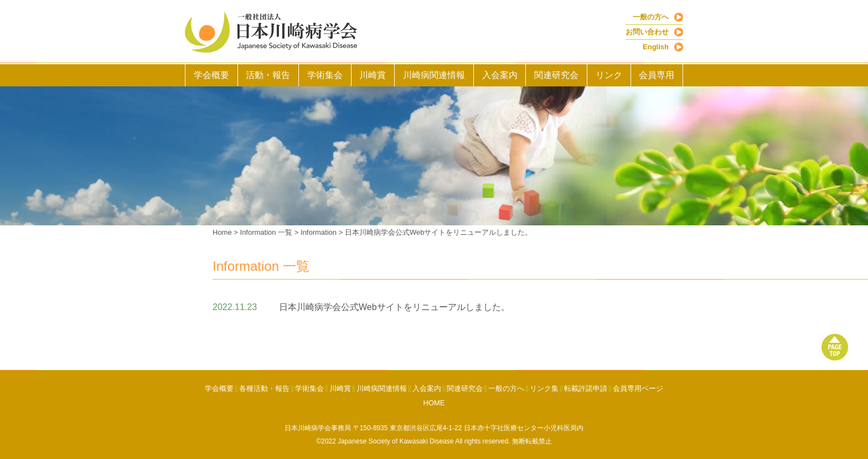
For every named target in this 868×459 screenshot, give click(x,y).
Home (222, 232)
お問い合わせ (647, 32)
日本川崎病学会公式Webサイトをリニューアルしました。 (439, 232)
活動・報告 (268, 75)
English (656, 47)
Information (319, 232)
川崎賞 (373, 75)
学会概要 (211, 75)
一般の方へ (651, 17)
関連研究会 (556, 75)
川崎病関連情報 (434, 75)
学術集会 (325, 75)
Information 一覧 (267, 232)
